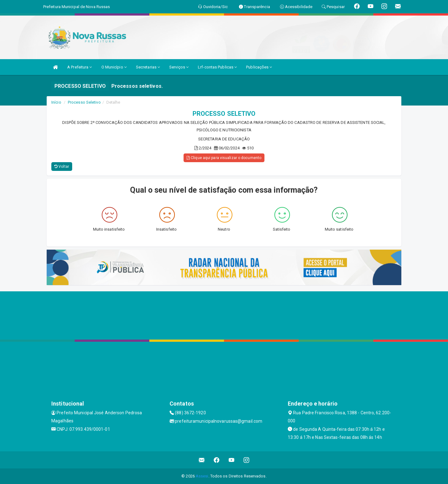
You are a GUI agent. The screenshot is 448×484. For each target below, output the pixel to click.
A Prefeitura (79, 67)
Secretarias (148, 67)
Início (56, 102)
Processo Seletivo (84, 102)
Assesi (202, 476)
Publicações (259, 67)
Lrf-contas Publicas (217, 67)
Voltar (62, 167)
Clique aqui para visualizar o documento (224, 158)
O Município (114, 67)
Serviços (179, 67)
